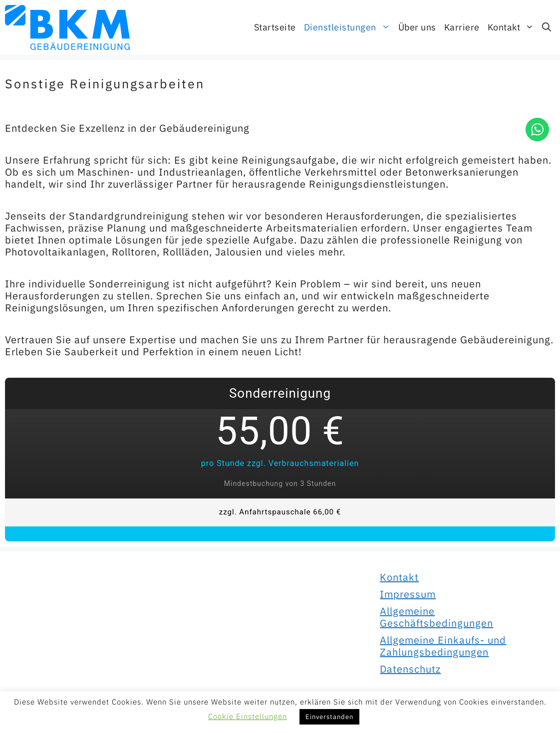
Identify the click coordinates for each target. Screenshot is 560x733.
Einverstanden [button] (329, 717)
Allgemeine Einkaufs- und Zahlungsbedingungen (443, 646)
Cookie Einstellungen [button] (248, 716)
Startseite (275, 27)
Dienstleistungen (349, 27)
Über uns (417, 27)
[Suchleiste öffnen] (547, 27)
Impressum (408, 594)
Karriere (462, 27)
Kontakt (513, 27)
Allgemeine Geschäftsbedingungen (436, 617)
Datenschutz (410, 669)
